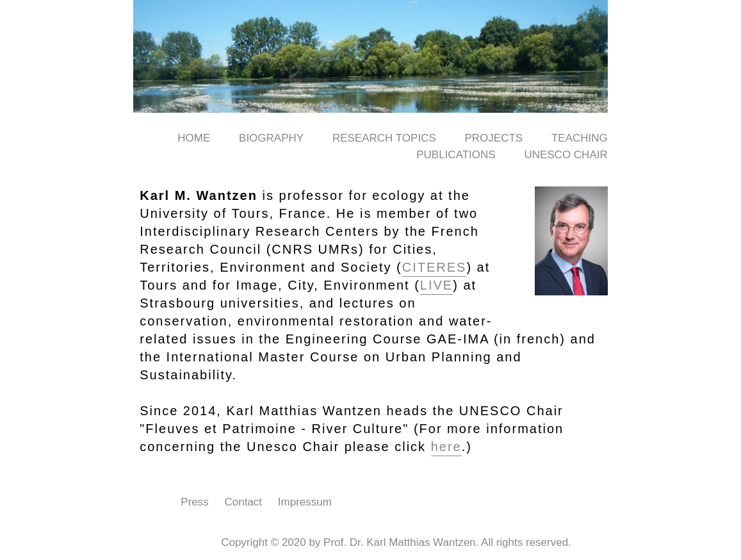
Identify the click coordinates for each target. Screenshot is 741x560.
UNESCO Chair (566, 155)
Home (194, 138)
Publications (456, 155)
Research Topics (384, 138)
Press (194, 502)
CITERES (435, 267)
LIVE (436, 285)
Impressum (305, 502)
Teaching (580, 138)
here (446, 447)
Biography (271, 138)
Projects (493, 138)
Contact (244, 502)
